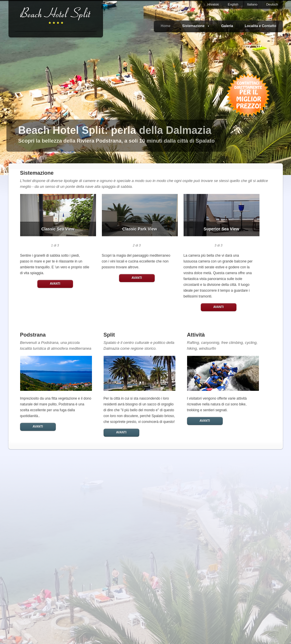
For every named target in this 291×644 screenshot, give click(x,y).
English (233, 4)
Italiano (252, 4)
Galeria (227, 26)
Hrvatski (213, 4)
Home (166, 26)
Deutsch (272, 4)
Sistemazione (196, 26)
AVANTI (55, 284)
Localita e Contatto (260, 26)
